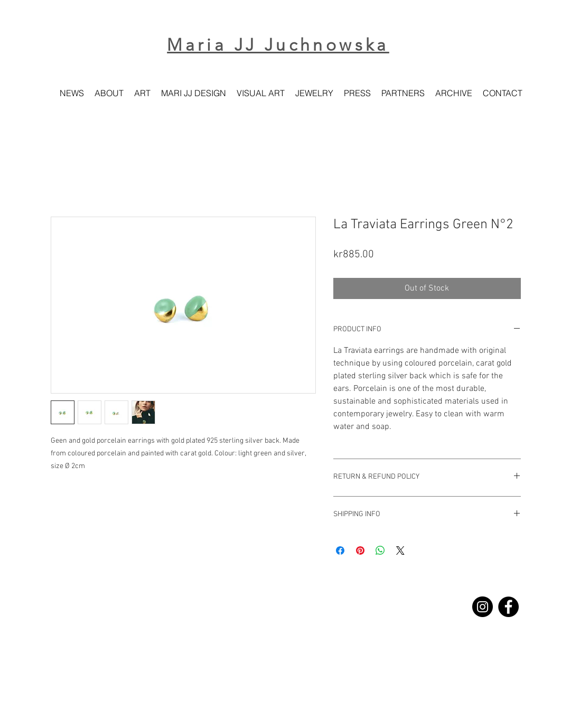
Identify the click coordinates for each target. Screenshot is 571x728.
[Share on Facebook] (340, 550)
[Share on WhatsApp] (380, 550)
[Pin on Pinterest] (360, 550)
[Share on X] (400, 550)
